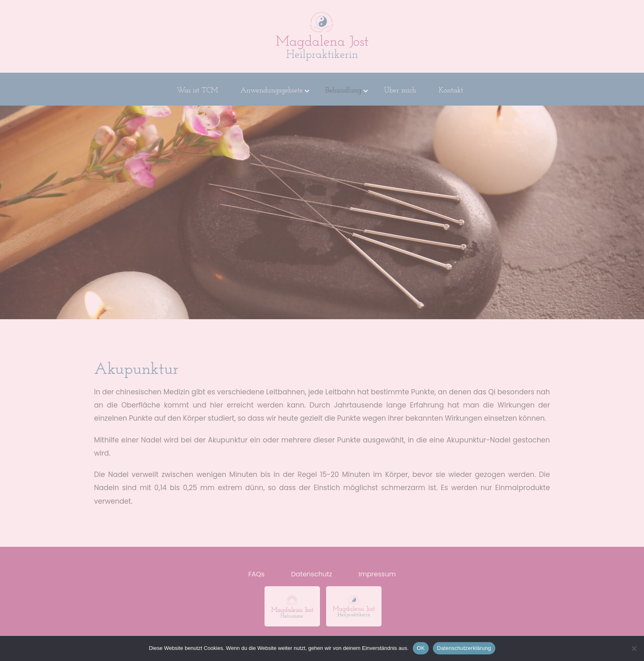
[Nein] (634, 648)
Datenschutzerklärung (464, 648)
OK (421, 648)
